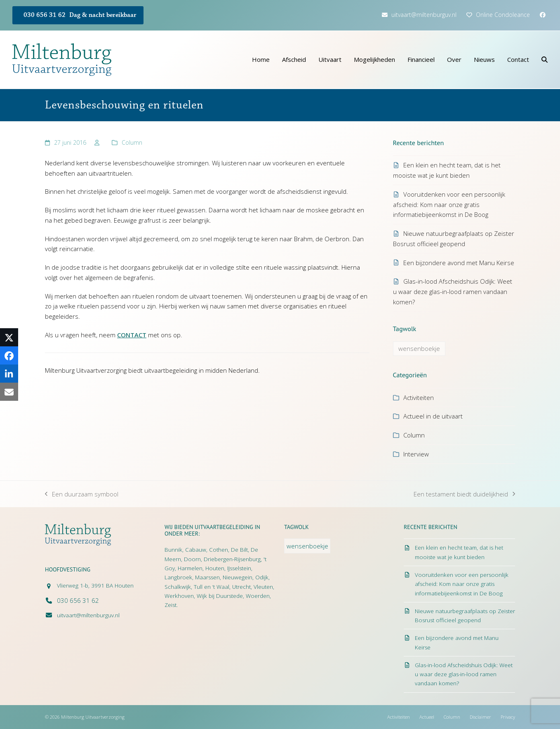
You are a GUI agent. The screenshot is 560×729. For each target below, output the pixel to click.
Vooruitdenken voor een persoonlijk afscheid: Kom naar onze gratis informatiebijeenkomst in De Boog (449, 205)
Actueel (427, 717)
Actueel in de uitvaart (433, 416)
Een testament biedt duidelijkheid (464, 495)
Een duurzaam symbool (82, 495)
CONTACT (132, 335)
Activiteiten (419, 397)
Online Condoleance (503, 15)
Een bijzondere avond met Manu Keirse (459, 263)
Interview (416, 454)
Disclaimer (480, 717)
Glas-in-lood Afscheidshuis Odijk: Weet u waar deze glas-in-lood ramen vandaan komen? (453, 292)
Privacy (508, 717)
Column (132, 142)
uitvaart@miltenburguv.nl (424, 15)
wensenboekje (419, 348)
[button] (545, 60)
